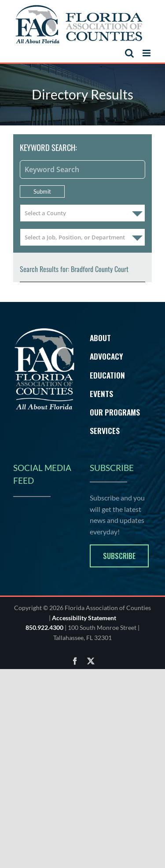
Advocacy (106, 356)
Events (101, 394)
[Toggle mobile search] (129, 53)
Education (107, 375)
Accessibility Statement (84, 618)
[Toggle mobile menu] (147, 53)
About (100, 338)
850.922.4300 (44, 627)
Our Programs (115, 412)
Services (105, 430)
